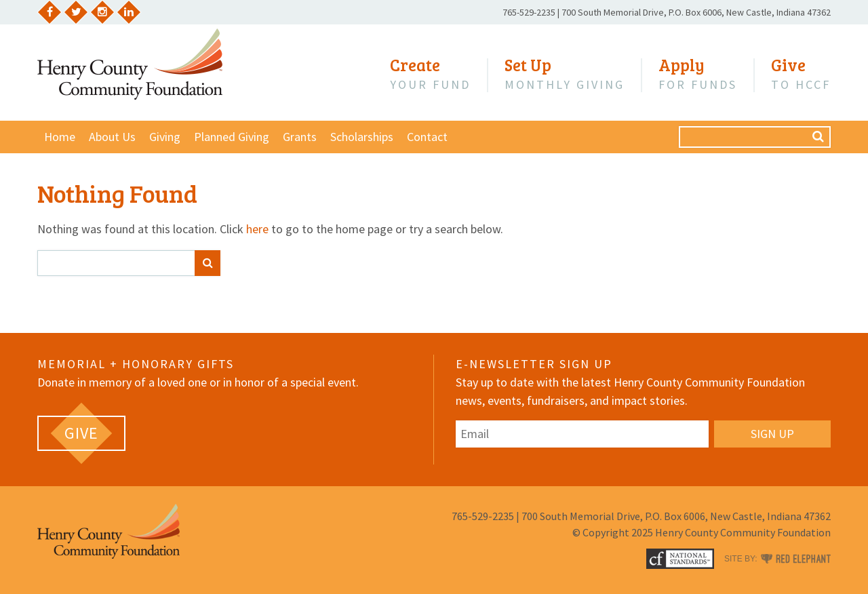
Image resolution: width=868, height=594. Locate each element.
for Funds (698, 74)
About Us (112, 137)
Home (60, 137)
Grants (300, 137)
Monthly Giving (565, 74)
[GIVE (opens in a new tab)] (81, 433)
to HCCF (801, 74)
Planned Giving (232, 137)
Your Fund (430, 74)
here (257, 229)
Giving (165, 137)
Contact (427, 137)
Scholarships (362, 137)
